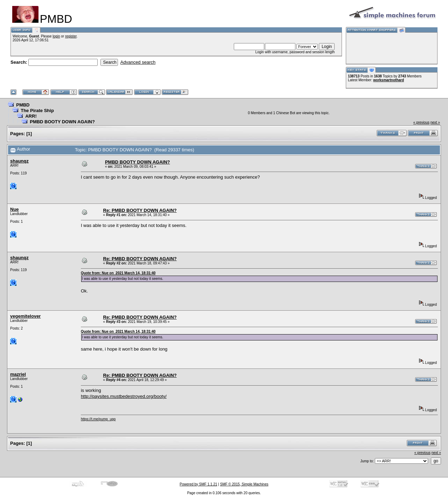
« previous (421, 122)
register (71, 36)
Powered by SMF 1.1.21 (198, 484)
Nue (15, 209)
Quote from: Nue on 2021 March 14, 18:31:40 (118, 273)
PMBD (23, 105)
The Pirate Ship (37, 111)
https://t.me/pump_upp (98, 419)
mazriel (18, 374)
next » (435, 122)
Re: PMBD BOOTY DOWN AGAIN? (140, 210)
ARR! (31, 116)
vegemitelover (25, 316)
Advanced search (138, 62)
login (56, 36)
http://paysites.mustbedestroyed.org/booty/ (124, 396)
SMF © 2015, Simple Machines (244, 484)
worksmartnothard (388, 80)
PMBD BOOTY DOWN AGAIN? (62, 122)
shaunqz (19, 161)
